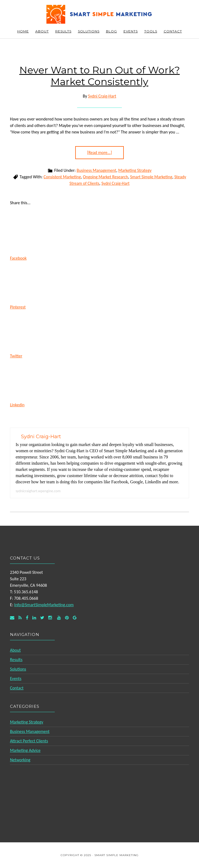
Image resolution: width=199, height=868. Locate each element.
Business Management (96, 170)
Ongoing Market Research (105, 177)
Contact (17, 688)
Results (16, 660)
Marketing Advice (25, 750)
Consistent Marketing (62, 177)
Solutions (18, 669)
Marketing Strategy (135, 170)
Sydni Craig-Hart (115, 183)
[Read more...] (100, 153)
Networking (20, 760)
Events (16, 678)
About (15, 650)
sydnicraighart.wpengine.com (38, 491)
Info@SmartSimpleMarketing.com (44, 605)
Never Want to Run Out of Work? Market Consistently (100, 76)
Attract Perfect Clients (29, 741)
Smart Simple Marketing (100, 14)
